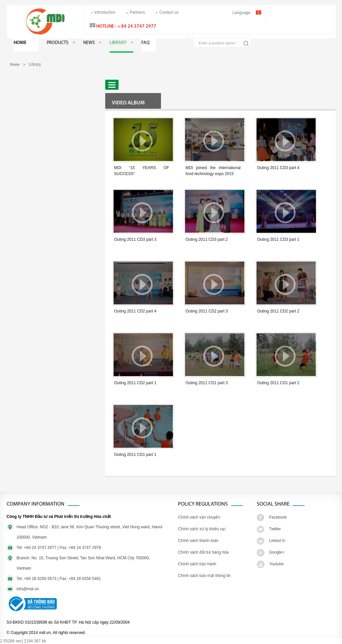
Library (118, 43)
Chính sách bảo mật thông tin (204, 576)
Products (58, 43)
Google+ (277, 552)
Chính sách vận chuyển (199, 517)
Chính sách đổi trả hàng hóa (203, 552)
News (89, 43)
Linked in (277, 541)
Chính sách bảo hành (197, 564)
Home (20, 43)
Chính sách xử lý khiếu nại (202, 529)
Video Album (128, 103)
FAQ (145, 43)
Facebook (278, 517)
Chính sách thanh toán (198, 541)
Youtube (277, 564)
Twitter (275, 529)
